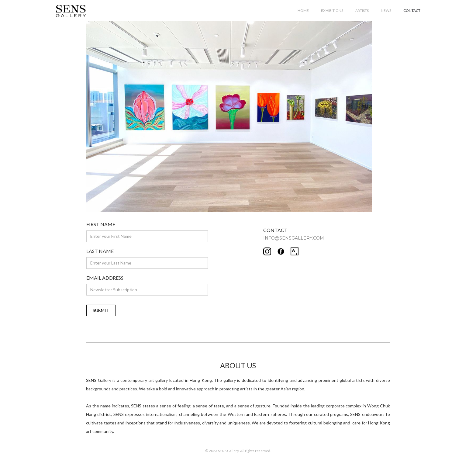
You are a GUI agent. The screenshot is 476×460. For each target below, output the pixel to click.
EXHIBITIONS (332, 10)
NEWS (386, 10)
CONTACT (412, 10)
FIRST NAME (101, 224)
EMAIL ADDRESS (105, 278)
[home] (71, 10)
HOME (303, 10)
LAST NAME (100, 251)
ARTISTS (362, 10)
